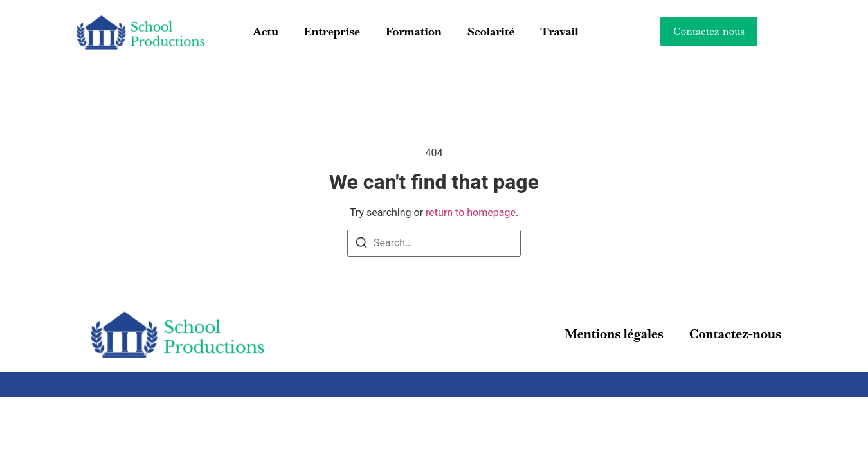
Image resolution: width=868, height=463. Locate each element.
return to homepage (471, 213)
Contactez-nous (735, 334)
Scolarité (491, 31)
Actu (265, 31)
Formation (414, 31)
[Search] (361, 245)
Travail (559, 31)
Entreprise (332, 31)
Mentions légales (614, 334)
